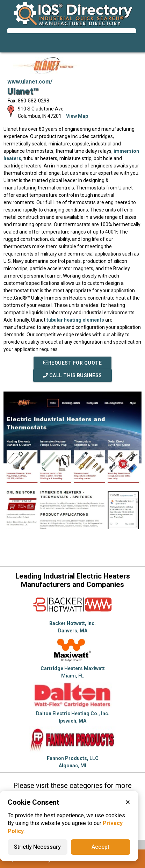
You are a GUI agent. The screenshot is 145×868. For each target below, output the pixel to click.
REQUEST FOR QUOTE (73, 363)
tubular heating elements (75, 320)
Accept (100, 847)
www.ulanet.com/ (30, 82)
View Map (77, 116)
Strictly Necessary (37, 847)
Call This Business (72, 375)
